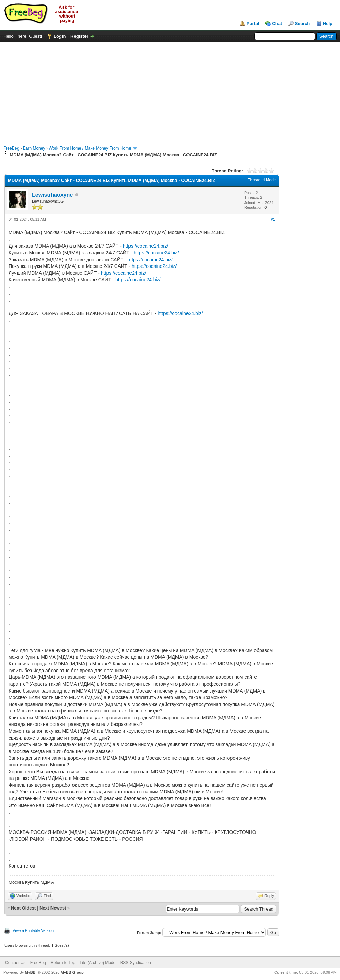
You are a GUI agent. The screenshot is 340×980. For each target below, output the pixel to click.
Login (60, 36)
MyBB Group (72, 972)
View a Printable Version (33, 930)
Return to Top (63, 963)
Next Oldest (23, 908)
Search (302, 24)
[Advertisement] (170, 90)
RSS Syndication (136, 963)
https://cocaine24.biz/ (146, 246)
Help (328, 24)
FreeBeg (11, 148)
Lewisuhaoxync (52, 195)
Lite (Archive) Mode (98, 963)
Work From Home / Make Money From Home (90, 148)
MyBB (30, 972)
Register (79, 36)
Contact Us (15, 963)
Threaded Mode (262, 180)
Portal (253, 24)
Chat (277, 24)
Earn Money (34, 148)
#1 (273, 219)
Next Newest (53, 908)
